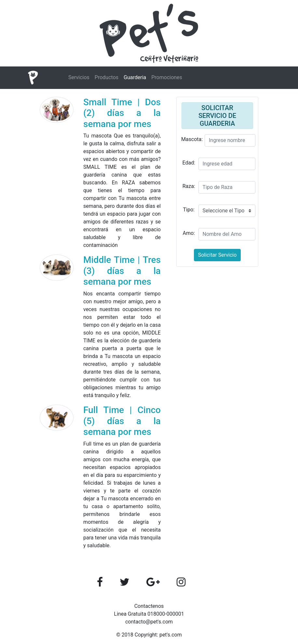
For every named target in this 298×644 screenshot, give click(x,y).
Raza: (189, 186)
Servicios (79, 77)
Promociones (167, 77)
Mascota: (192, 139)
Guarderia (135, 77)
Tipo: (189, 210)
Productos (107, 77)
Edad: (189, 163)
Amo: (189, 233)
